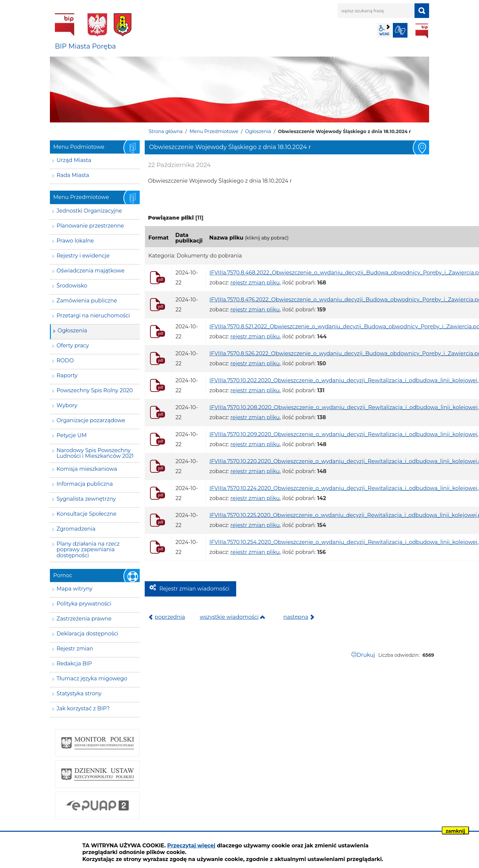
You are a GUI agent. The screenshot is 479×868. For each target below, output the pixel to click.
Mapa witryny (75, 589)
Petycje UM (72, 435)
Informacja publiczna (85, 484)
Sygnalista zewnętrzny (86, 499)
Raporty (67, 375)
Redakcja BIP (74, 664)
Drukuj (366, 655)
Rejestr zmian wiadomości (194, 589)
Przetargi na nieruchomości (93, 316)
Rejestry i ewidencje (83, 256)
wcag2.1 (384, 30)
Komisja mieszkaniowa (87, 469)
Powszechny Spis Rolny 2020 (95, 390)
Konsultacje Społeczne (86, 514)
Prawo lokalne (75, 241)
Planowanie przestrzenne (90, 226)
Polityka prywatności (84, 604)
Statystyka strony (79, 694)
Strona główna (166, 131)
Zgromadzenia (76, 529)
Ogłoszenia (258, 131)
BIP (422, 31)
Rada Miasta (73, 175)
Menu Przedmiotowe (214, 131)
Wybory (67, 405)
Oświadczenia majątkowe (90, 271)
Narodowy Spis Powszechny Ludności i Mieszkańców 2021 (95, 453)
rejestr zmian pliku (255, 283)
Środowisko (72, 286)
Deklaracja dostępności (87, 634)
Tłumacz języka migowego (92, 679)
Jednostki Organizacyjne (89, 211)
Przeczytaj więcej (191, 846)
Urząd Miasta (74, 160)
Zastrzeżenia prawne (84, 619)
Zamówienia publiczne (87, 301)
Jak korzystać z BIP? (83, 708)
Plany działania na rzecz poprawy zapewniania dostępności (88, 550)
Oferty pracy (73, 346)
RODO (65, 360)
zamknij (455, 831)
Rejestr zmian (75, 649)
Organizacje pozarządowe (91, 420)
